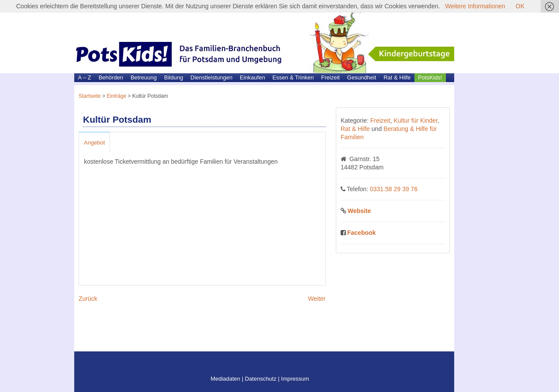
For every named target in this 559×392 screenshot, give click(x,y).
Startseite (90, 96)
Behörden (111, 77)
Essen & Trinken (293, 77)
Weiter (317, 299)
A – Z (84, 77)
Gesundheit (362, 77)
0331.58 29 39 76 (394, 189)
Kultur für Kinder (415, 120)
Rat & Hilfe (397, 77)
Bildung (174, 77)
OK (520, 6)
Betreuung (144, 77)
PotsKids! (430, 77)
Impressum (295, 379)
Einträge (116, 96)
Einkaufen (252, 77)
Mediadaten (225, 379)
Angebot (94, 143)
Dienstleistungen (211, 77)
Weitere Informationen (475, 6)
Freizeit (330, 77)
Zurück (88, 299)
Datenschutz (261, 379)
